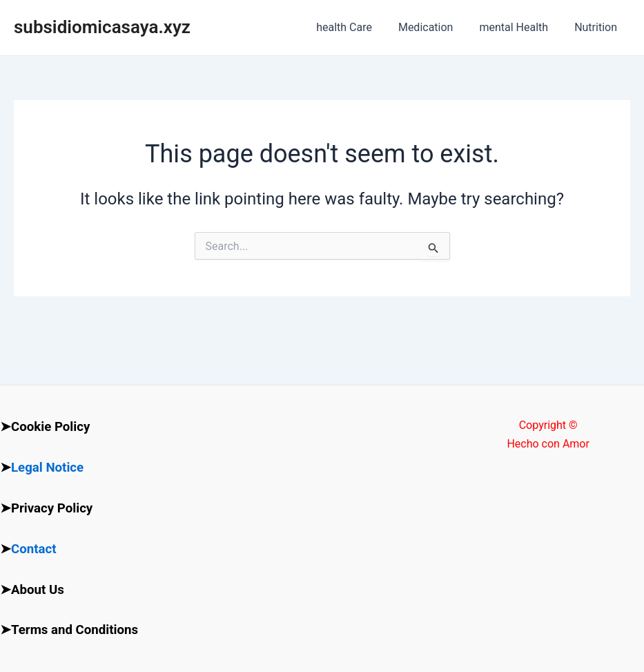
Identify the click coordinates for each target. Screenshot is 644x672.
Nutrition (598, 27)
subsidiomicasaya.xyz (102, 27)
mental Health (520, 27)
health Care (359, 27)
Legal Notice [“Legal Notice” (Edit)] (47, 468)
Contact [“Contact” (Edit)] (34, 549)
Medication (436, 27)
